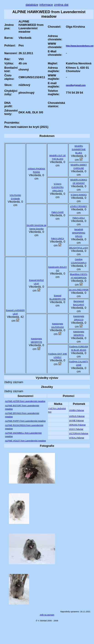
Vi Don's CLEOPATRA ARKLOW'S (58, 187)
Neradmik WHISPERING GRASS (79, 233)
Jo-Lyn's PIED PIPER (79, 290)
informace (46, 5)
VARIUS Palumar (77, 416)
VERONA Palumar (77, 425)
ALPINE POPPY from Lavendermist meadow (25, 421)
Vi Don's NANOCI (79, 195)
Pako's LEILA (79, 218)
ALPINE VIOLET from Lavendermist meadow (25, 441)
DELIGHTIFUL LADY (79, 248)
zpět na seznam (47, 615)
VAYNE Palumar (77, 420)
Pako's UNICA (58, 238)
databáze (32, 5)
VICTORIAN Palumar (79, 433)
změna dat (61, 5)
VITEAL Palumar (77, 438)
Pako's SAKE (58, 212)
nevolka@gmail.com (76, 85)
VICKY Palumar (76, 429)
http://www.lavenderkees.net (80, 46)
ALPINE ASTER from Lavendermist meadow (25, 401)
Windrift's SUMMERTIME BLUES (79, 149)
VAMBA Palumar (77, 410)
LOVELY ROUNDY (79, 206)
